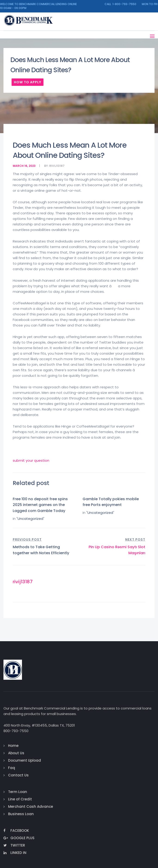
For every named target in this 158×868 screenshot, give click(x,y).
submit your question (31, 460)
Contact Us (18, 775)
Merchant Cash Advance (31, 807)
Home (13, 746)
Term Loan (18, 792)
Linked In (15, 853)
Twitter (14, 845)
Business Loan (21, 814)
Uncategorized (30, 519)
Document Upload (25, 760)
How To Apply (28, 82)
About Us (16, 753)
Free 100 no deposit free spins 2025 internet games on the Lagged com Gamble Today (40, 505)
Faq (12, 768)
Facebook (16, 831)
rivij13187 (57, 166)
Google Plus (19, 838)
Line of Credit (20, 799)
